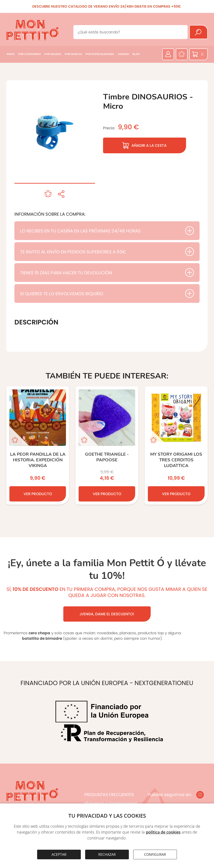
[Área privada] (168, 54)
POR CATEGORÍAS (29, 54)
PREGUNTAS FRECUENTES (109, 795)
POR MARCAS (73, 54)
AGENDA (123, 54)
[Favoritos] (182, 54)
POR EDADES (53, 54)
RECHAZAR (107, 854)
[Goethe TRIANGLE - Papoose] (107, 445)
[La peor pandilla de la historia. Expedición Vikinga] (38, 445)
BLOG (136, 54)
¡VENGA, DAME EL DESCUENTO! (107, 614)
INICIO (11, 54)
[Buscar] (198, 32)
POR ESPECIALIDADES (100, 54)
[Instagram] (200, 795)
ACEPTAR (59, 854)
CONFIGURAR (155, 854)
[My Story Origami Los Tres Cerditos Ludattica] (176, 445)
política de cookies (163, 832)
